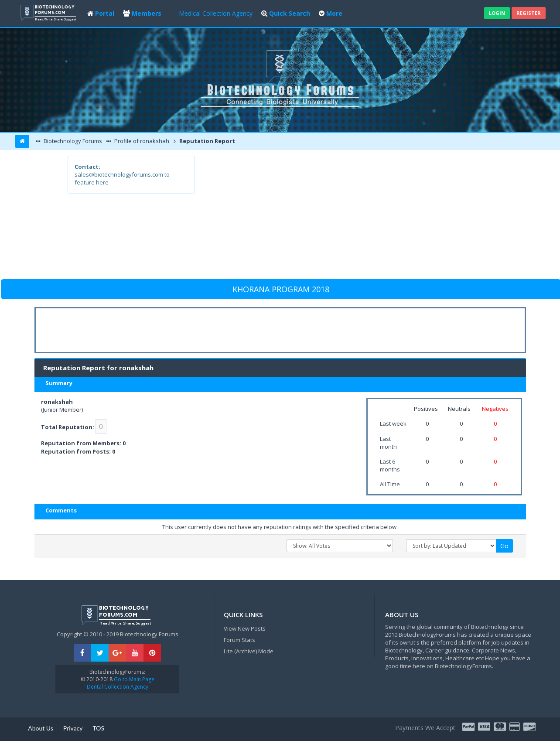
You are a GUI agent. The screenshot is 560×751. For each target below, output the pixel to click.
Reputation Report (207, 141)
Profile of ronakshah (141, 141)
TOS (99, 728)
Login (497, 13)
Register (529, 13)
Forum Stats (239, 640)
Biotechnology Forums (72, 141)
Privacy (73, 728)
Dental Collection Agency (118, 687)
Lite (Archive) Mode (249, 651)
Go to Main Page (133, 679)
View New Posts (245, 628)
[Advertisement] (344, 217)
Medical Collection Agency (216, 13)
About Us (41, 728)
